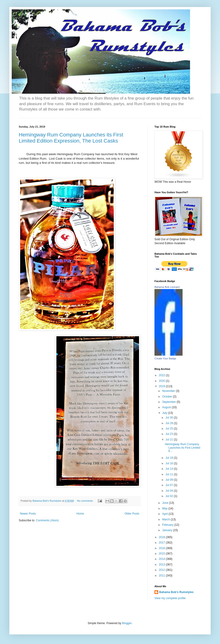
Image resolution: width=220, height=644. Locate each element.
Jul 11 (170, 474)
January (168, 530)
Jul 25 (170, 429)
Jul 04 (170, 491)
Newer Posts (28, 514)
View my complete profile (170, 598)
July (165, 413)
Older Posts (132, 514)
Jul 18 (170, 458)
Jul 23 (170, 434)
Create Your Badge (165, 358)
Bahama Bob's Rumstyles (176, 592)
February (168, 525)
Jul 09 (170, 480)
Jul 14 (170, 469)
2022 (162, 375)
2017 (162, 543)
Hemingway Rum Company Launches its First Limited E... (182, 448)
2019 (162, 386)
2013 (162, 565)
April (165, 514)
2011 (162, 576)
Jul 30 (170, 418)
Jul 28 (170, 423)
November (169, 391)
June (166, 503)
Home (80, 514)
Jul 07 (170, 485)
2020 (162, 381)
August (167, 407)
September (169, 402)
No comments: (86, 501)
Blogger (127, 623)
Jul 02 (170, 496)
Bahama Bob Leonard (167, 287)
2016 (162, 548)
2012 (162, 570)
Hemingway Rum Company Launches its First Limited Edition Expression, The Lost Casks (71, 138)
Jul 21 (170, 440)
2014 (162, 559)
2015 (162, 554)
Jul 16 (170, 463)
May (165, 508)
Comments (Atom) (47, 520)
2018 (162, 537)
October (168, 397)
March (167, 519)
